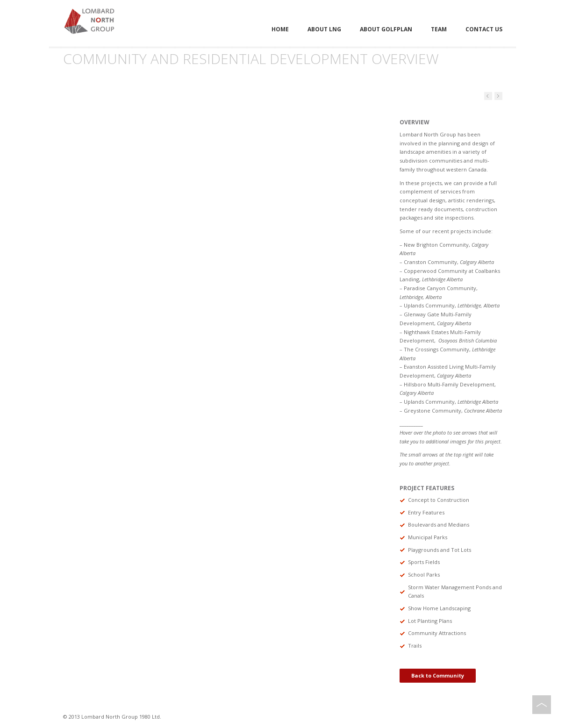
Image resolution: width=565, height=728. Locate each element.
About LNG (324, 29)
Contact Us (484, 29)
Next (488, 96)
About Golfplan (386, 29)
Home (280, 29)
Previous (498, 96)
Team (439, 29)
